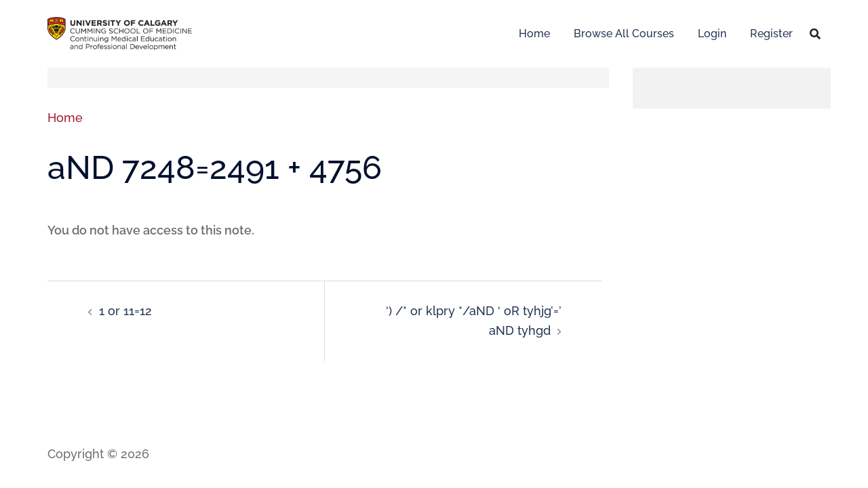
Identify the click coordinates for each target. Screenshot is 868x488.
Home (534, 34)
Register (771, 34)
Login (712, 34)
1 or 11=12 (125, 311)
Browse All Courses (624, 34)
